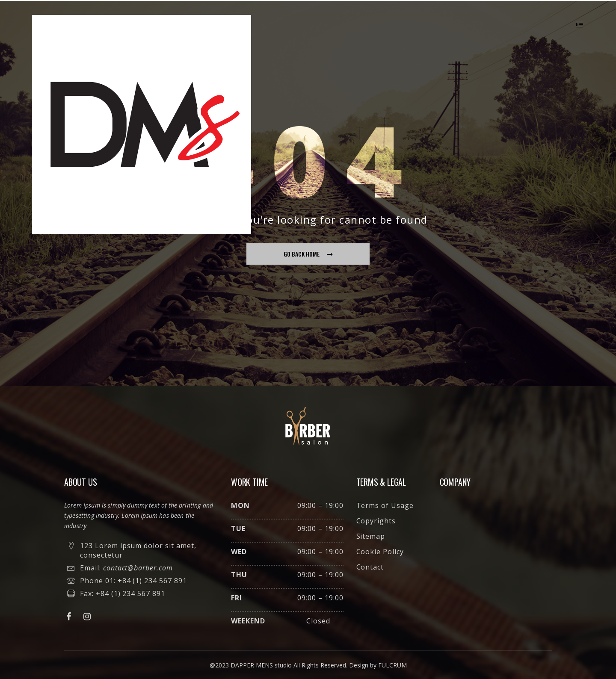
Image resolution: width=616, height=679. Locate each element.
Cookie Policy (380, 552)
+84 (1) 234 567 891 (152, 581)
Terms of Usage (385, 505)
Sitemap (371, 536)
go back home (308, 254)
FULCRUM (392, 665)
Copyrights (376, 521)
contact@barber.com (138, 568)
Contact (370, 567)
